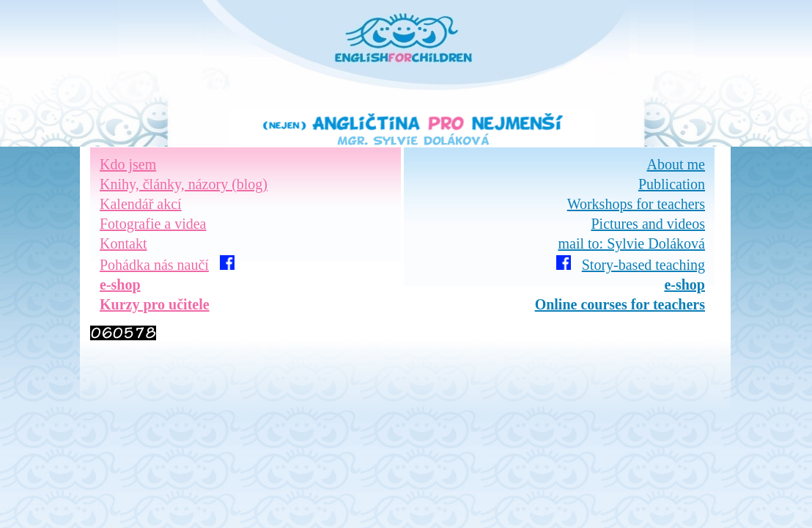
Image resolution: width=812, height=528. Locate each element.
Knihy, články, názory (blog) (184, 184)
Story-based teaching (643, 265)
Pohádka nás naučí (154, 265)
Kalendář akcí (141, 204)
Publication (672, 184)
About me (676, 164)
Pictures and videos (648, 224)
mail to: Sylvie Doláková (631, 243)
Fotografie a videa (153, 224)
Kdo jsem (128, 164)
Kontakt (123, 243)
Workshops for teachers (636, 204)
